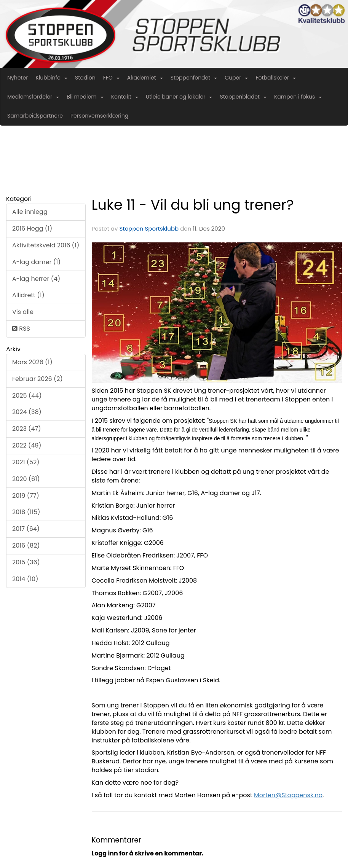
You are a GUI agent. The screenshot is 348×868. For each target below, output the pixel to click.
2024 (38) (27, 412)
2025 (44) (27, 396)
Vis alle (23, 312)
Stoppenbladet (243, 97)
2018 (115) (26, 512)
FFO (111, 78)
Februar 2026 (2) (38, 379)
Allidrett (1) (28, 295)
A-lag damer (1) (36, 262)
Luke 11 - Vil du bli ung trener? (193, 205)
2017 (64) (26, 529)
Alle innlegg (30, 212)
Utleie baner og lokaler (179, 97)
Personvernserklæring (99, 116)
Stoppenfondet (194, 78)
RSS (21, 329)
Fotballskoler (276, 78)
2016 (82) (26, 545)
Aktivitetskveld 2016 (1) (46, 245)
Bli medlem (85, 97)
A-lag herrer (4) (36, 279)
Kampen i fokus (298, 97)
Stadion (85, 78)
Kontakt (125, 97)
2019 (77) (26, 496)
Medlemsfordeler (33, 97)
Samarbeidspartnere (35, 116)
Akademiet (145, 78)
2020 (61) (26, 479)
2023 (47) (26, 429)
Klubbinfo (51, 78)
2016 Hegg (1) (32, 229)
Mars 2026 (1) (32, 362)
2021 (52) (26, 462)
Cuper (236, 78)
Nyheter (18, 78)
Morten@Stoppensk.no (288, 795)
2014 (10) (25, 579)
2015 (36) (26, 562)
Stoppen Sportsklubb (149, 229)
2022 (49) (27, 445)
